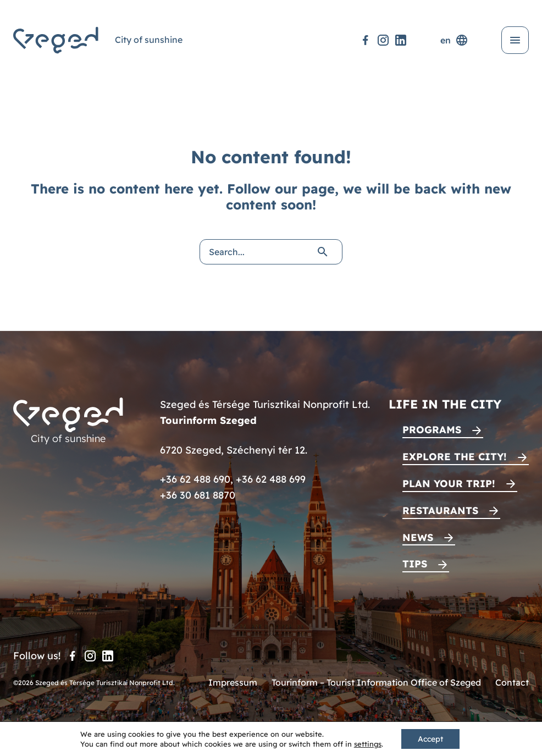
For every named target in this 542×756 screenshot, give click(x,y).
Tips (415, 564)
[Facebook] (366, 40)
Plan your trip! (449, 484)
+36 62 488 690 (195, 479)
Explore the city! (455, 457)
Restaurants (440, 511)
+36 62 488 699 (271, 479)
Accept (430, 739)
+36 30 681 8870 (198, 495)
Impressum (233, 682)
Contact (512, 682)
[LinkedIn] (401, 40)
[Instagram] (383, 40)
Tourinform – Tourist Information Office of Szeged (376, 682)
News (418, 537)
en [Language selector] (454, 40)
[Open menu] (515, 40)
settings (368, 744)
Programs (432, 430)
